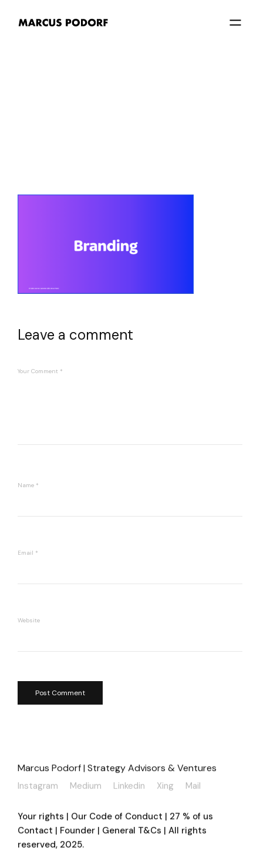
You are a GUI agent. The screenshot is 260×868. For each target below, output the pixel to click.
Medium (86, 785)
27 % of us (191, 817)
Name (28, 485)
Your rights (41, 817)
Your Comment (40, 371)
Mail (193, 785)
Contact (35, 832)
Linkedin (129, 785)
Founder (77, 832)
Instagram (38, 785)
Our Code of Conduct (117, 817)
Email (28, 553)
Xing (165, 785)
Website (29, 620)
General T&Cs (133, 832)
